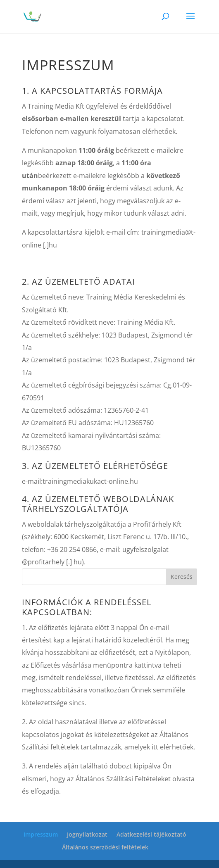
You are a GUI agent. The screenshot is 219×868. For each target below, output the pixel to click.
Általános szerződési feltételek (105, 847)
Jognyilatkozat (87, 834)
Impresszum (41, 834)
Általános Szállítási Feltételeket (123, 779)
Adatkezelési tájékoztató (151, 834)
